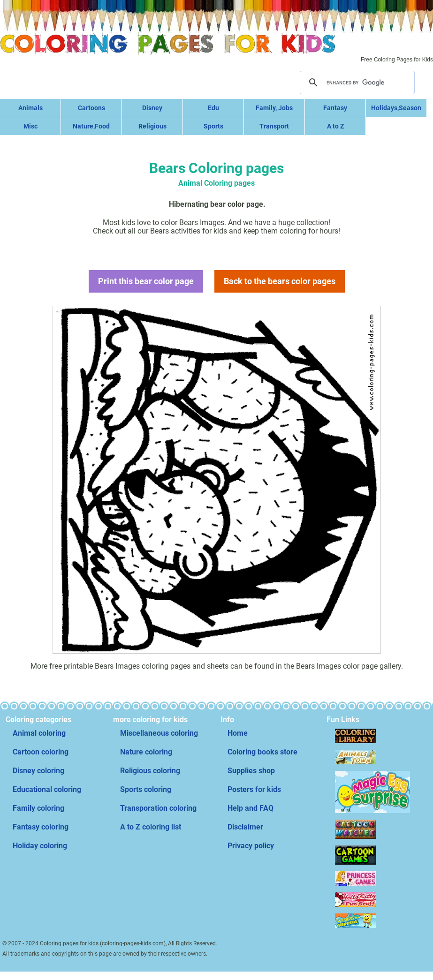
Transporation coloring (158, 808)
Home (238, 733)
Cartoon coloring (41, 752)
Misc (30, 126)
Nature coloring (146, 752)
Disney (152, 108)
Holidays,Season (396, 108)
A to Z (335, 126)
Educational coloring (47, 789)
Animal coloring (39, 733)
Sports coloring (146, 789)
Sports (213, 126)
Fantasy (335, 108)
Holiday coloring (40, 846)
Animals (30, 108)
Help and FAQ (251, 808)
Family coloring (38, 808)
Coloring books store (262, 752)
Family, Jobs (274, 108)
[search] (356, 83)
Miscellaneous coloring (159, 733)
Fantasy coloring (41, 827)
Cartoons (91, 108)
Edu (213, 108)
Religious (152, 126)
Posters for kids (254, 789)
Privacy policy (251, 846)
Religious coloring (150, 771)
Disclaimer (245, 827)
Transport (274, 126)
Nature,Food (91, 126)
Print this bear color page (146, 281)
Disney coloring (38, 771)
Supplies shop (251, 771)
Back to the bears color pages (280, 281)
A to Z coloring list (151, 827)
